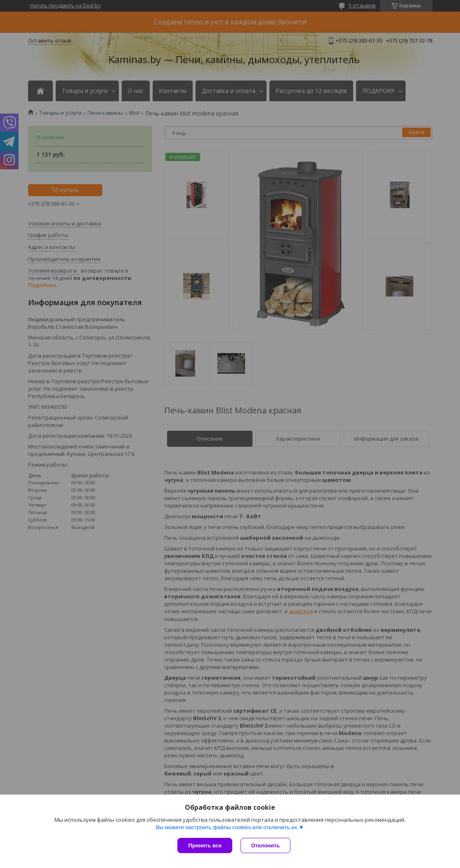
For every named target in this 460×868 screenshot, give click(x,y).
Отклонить (265, 845)
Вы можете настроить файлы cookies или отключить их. (227, 827)
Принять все (205, 845)
